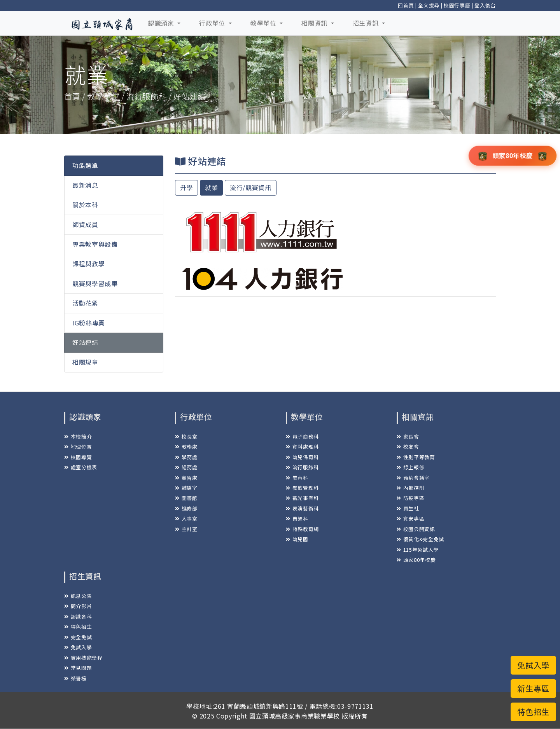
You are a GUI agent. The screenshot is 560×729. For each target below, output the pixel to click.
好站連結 (85, 342)
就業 (211, 187)
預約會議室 (413, 478)
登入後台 (485, 5)
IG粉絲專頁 (89, 323)
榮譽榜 (75, 678)
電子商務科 (302, 436)
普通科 (297, 518)
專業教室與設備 (95, 244)
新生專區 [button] (533, 688)
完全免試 (78, 637)
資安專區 (410, 518)
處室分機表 (81, 467)
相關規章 (85, 362)
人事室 (186, 518)
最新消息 (85, 185)
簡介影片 (78, 606)
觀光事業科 (302, 498)
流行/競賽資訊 (251, 187)
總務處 (186, 467)
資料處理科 (302, 447)
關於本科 (85, 205)
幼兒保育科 (302, 457)
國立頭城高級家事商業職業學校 (295, 716)
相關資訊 (315, 23)
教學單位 (264, 23)
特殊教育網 (302, 529)
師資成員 (85, 224)
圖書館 (186, 498)
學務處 (186, 457)
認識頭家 (162, 23)
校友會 (408, 447)
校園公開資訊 (416, 529)
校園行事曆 (457, 5)
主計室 (186, 529)
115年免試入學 (418, 550)
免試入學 (78, 647)
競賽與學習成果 (95, 283)
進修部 (186, 508)
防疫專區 (410, 498)
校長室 (186, 436)
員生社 (408, 508)
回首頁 (406, 5)
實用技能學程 (83, 658)
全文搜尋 (429, 5)
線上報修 (410, 467)
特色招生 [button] (533, 712)
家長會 (408, 436)
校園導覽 (78, 457)
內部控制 (410, 488)
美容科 (297, 478)
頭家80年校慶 (416, 560)
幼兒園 (297, 539)
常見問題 (78, 668)
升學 (186, 187)
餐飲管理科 (302, 488)
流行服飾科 (302, 467)
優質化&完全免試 (420, 539)
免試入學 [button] (533, 665)
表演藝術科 (302, 508)
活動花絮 (85, 303)
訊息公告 (78, 596)
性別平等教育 (416, 457)
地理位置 (78, 447)
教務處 (186, 447)
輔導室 (186, 488)
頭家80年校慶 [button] (513, 155)
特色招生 (78, 627)
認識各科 (78, 616)
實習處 (186, 478)
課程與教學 (88, 264)
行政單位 (213, 23)
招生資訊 (367, 23)
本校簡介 (78, 436)
